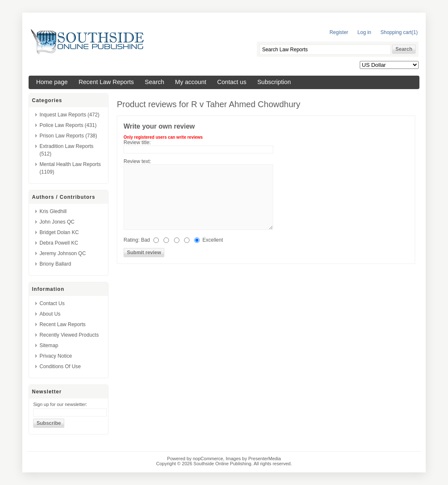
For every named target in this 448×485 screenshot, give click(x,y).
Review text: (137, 161)
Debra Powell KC (59, 243)
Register (339, 32)
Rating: (132, 240)
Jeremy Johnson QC (63, 253)
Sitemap (49, 345)
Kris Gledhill (53, 211)
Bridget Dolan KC (59, 232)
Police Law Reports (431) (68, 125)
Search (155, 82)
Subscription (274, 82)
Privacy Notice (56, 356)
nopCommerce (208, 459)
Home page (52, 82)
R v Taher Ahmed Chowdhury (246, 104)
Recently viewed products (69, 335)
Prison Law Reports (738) (68, 136)
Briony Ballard (55, 264)
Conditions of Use (60, 366)
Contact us (232, 82)
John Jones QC (57, 222)
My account (191, 82)
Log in (365, 32)
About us (50, 314)
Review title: (137, 142)
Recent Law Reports (106, 82)
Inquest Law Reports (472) (70, 115)
